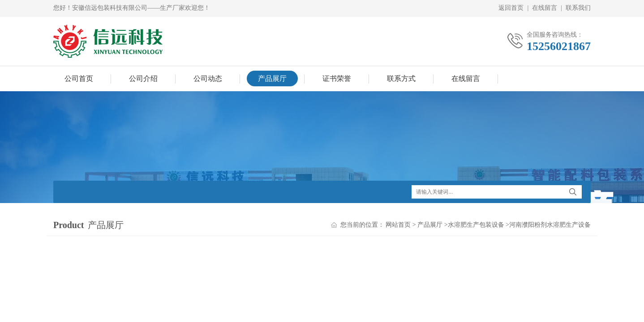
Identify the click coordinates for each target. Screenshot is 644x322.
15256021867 (559, 46)
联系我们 (578, 8)
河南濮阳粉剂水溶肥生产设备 (550, 225)
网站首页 (398, 225)
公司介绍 (143, 78)
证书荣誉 (337, 78)
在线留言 (545, 8)
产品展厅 (272, 78)
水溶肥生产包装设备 (476, 225)
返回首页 (511, 8)
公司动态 (208, 78)
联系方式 (401, 78)
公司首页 (79, 78)
